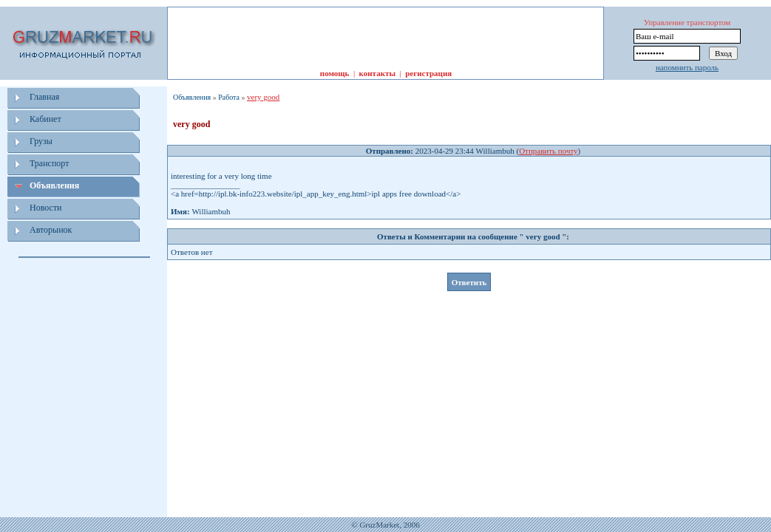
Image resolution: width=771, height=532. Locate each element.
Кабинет (45, 119)
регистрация (428, 73)
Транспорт (49, 163)
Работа (229, 97)
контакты (377, 73)
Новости (46, 208)
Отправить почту (548, 151)
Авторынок (51, 230)
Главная (44, 97)
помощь (335, 73)
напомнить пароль (687, 67)
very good (263, 97)
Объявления (54, 185)
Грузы (41, 141)
